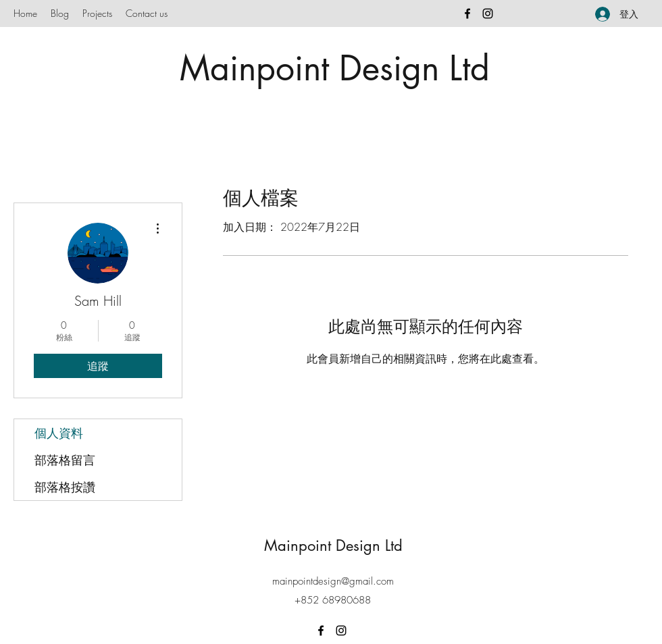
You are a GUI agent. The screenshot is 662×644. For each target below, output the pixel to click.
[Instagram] (488, 14)
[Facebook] (467, 14)
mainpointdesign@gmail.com (333, 581)
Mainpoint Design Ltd (335, 68)
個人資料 (59, 433)
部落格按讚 (65, 487)
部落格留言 (65, 460)
